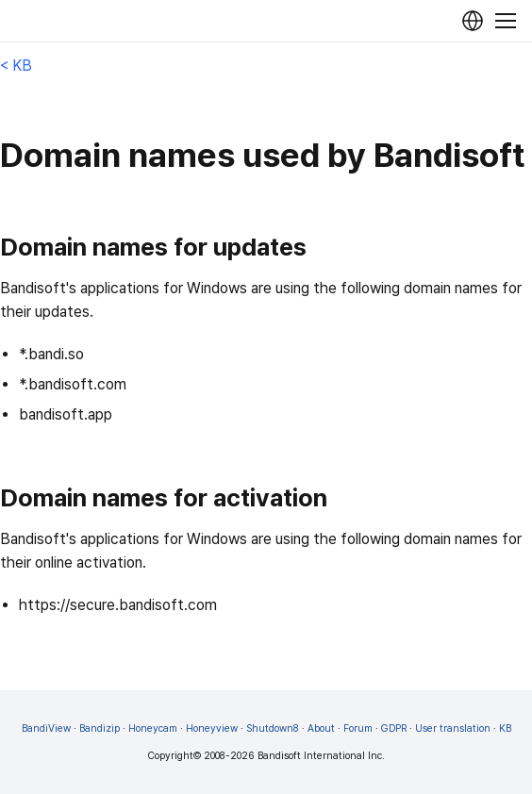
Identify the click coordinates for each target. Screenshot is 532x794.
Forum (358, 728)
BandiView (46, 728)
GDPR (394, 728)
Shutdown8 (273, 728)
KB (505, 728)
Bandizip (100, 728)
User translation (453, 728)
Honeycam (153, 728)
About (321, 728)
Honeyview (212, 728)
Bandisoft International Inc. (321, 756)
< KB (16, 66)
